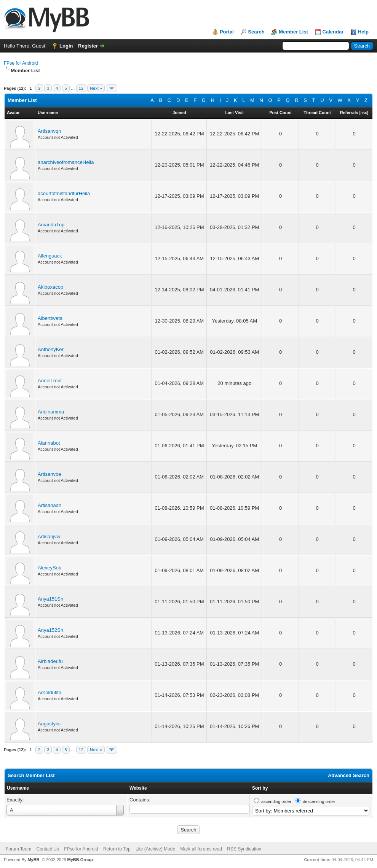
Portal (227, 32)
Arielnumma (51, 412)
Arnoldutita (50, 692)
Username (18, 788)
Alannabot (49, 443)
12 (81, 88)
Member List (293, 32)
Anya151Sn (50, 599)
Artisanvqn (49, 131)
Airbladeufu (50, 661)
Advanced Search (349, 775)
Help (363, 32)
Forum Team (18, 849)
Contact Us (47, 849)
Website (138, 788)
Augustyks (49, 724)
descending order (319, 801)
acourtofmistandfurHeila (64, 193)
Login (66, 46)
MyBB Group (80, 860)
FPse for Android (21, 63)
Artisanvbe (49, 474)
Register (88, 46)
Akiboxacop (50, 287)
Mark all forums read (201, 849)
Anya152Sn (50, 630)
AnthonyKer (51, 349)
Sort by (260, 788)
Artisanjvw (49, 537)
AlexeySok (49, 568)
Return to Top (117, 849)
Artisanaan (50, 505)
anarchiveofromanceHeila (66, 162)
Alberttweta (50, 318)
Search (256, 32)
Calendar (333, 32)
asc (364, 113)
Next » (96, 88)
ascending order (276, 801)
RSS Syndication (244, 849)
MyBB (33, 860)
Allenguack (50, 256)
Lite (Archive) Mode (155, 849)
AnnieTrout (50, 381)
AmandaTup (51, 225)
